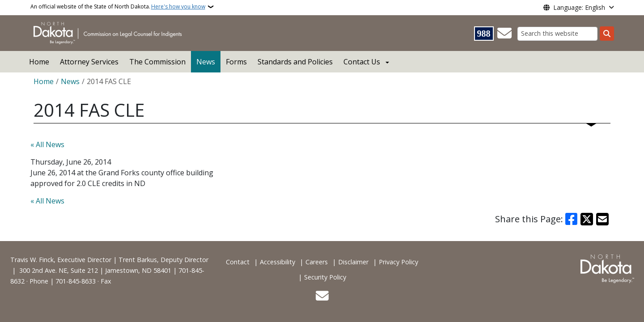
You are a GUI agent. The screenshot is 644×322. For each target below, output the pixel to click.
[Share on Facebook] (572, 219)
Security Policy (325, 277)
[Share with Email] (602, 219)
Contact (238, 262)
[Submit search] (607, 34)
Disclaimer (353, 262)
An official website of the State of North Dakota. (118, 7)
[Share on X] (587, 219)
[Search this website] (557, 34)
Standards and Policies (295, 62)
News (206, 62)
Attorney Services (89, 62)
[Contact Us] (504, 34)
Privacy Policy (398, 262)
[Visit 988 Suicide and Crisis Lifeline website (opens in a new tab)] (484, 34)
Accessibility (278, 262)
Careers (317, 262)
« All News (47, 144)
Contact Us (362, 62)
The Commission (157, 62)
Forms (236, 62)
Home (39, 62)
